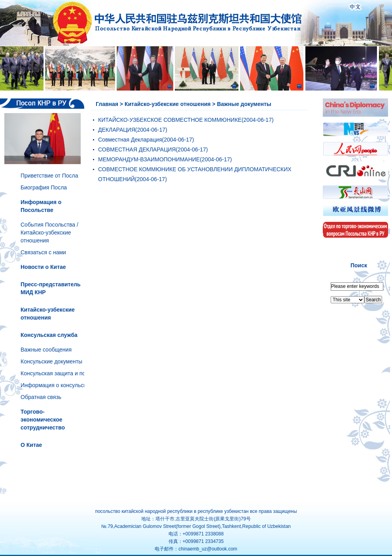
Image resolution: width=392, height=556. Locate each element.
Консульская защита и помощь (60, 373)
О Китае (31, 445)
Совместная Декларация (130, 140)
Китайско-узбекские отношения (168, 104)
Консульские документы (51, 361)
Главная (107, 104)
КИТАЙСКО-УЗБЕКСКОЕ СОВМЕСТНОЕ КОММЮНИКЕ (170, 120)
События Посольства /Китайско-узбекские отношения (49, 233)
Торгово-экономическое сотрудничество (43, 420)
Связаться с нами (43, 252)
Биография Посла (44, 187)
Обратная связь (41, 397)
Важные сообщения (46, 350)
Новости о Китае (43, 267)
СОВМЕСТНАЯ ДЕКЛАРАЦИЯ (137, 149)
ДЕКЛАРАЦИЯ (117, 130)
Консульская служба (49, 335)
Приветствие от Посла (49, 176)
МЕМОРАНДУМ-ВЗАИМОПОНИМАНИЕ (149, 159)
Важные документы (244, 104)
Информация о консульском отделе (66, 385)
